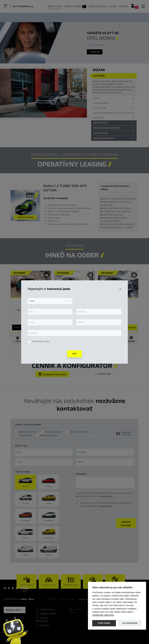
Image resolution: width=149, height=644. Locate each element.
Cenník (91, 17)
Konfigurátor (78, 17)
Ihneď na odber (58, 17)
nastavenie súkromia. (103, 615)
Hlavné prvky (38, 17)
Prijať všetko (104, 623)
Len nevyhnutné (130, 623)
